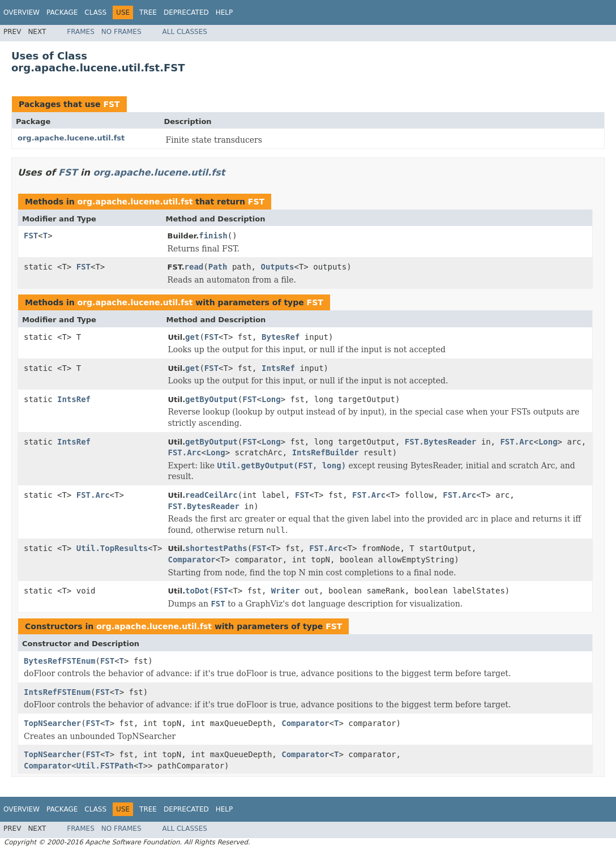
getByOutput (211, 399)
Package (62, 12)
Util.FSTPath (105, 766)
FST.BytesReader (440, 442)
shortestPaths (216, 548)
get (192, 337)
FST (111, 104)
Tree (148, 12)
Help (224, 12)
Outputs (277, 267)
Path (218, 267)
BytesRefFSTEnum (59, 661)
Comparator (191, 560)
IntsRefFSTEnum (57, 692)
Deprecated (186, 12)
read (194, 267)
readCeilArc (211, 495)
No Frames (121, 32)
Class (95, 12)
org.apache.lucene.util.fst (71, 138)
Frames (81, 32)
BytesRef (281, 337)
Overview (22, 12)
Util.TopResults (112, 548)
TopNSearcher (52, 723)
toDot (197, 591)
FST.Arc (517, 442)
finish (213, 236)
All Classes (185, 32)
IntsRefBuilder (326, 452)
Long (271, 399)
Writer (286, 591)
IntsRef (278, 368)
